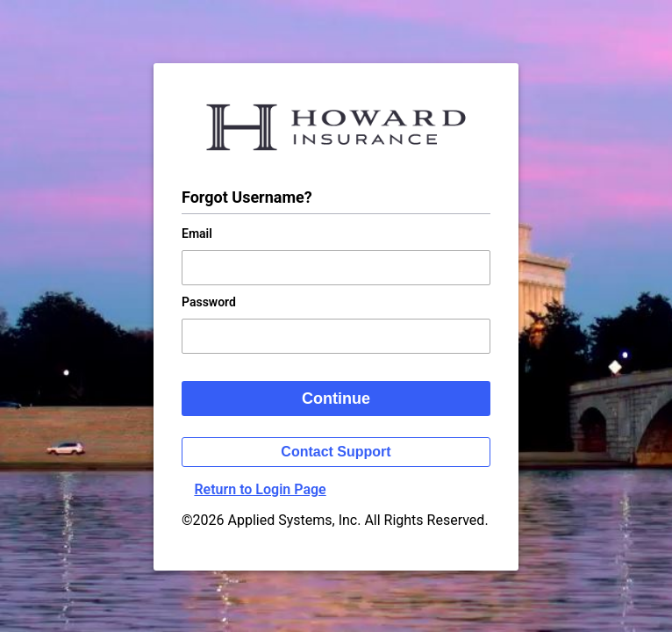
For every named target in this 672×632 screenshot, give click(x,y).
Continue (336, 399)
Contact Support (336, 452)
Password (209, 302)
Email (197, 233)
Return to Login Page (260, 489)
